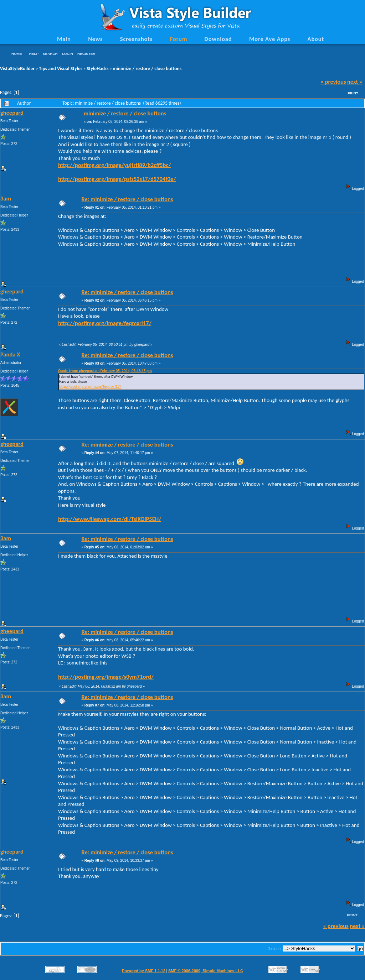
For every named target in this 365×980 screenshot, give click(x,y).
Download (218, 39)
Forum (179, 39)
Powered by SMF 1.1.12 (144, 971)
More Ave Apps (270, 39)
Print (353, 93)
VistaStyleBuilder (17, 69)
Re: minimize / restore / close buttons (127, 199)
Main (64, 39)
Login (68, 54)
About (316, 39)
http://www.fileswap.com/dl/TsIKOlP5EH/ (110, 519)
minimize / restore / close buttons (147, 69)
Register (86, 54)
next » (355, 82)
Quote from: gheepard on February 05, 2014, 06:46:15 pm (105, 371)
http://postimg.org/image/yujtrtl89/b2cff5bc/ (114, 165)
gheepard (12, 113)
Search (50, 54)
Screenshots (137, 39)
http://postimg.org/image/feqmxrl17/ (105, 323)
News (95, 39)
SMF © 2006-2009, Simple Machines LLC (206, 971)
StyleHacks (97, 69)
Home (17, 54)
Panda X (10, 354)
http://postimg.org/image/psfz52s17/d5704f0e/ (117, 179)
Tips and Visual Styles (61, 69)
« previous (333, 82)
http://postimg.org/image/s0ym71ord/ (106, 677)
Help (34, 54)
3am (6, 198)
